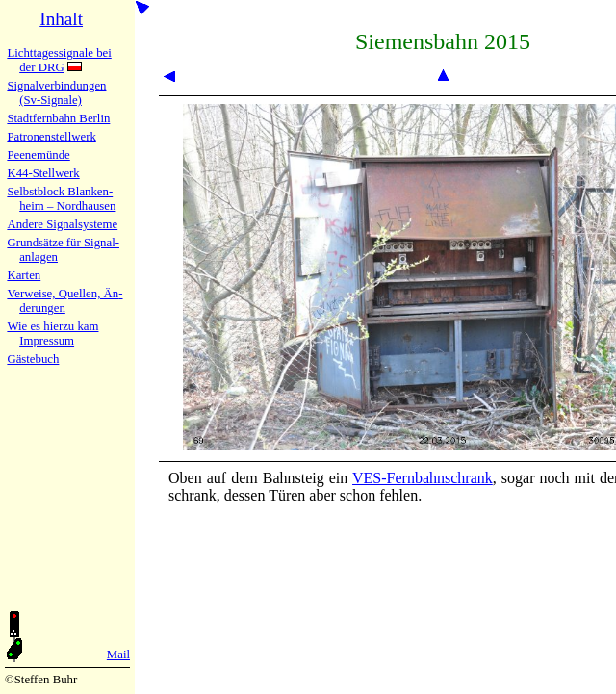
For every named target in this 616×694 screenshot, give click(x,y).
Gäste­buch (33, 359)
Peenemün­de (38, 155)
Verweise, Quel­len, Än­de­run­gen (64, 301)
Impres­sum (47, 341)
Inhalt (61, 19)
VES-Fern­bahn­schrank (423, 478)
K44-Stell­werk (43, 173)
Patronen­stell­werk (51, 137)
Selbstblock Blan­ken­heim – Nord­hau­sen (61, 199)
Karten (24, 275)
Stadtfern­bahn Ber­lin (58, 118)
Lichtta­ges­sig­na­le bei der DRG (59, 60)
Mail (118, 655)
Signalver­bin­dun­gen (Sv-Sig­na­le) (56, 93)
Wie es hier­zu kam (52, 326)
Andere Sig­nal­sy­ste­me (62, 224)
